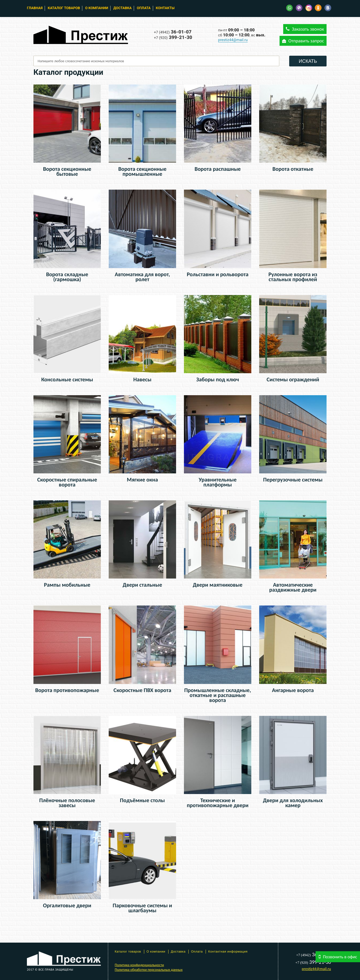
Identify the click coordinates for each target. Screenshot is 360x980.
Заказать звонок (305, 29)
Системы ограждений (293, 379)
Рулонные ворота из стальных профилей (293, 277)
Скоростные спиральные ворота (67, 482)
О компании (97, 8)
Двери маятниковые (218, 585)
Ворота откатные (293, 169)
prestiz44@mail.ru (233, 40)
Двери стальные (143, 585)
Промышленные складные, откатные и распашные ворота (218, 695)
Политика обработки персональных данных (149, 970)
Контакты (165, 8)
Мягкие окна (143, 480)
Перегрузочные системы (293, 480)
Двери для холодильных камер (293, 803)
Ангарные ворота (293, 690)
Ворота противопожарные (67, 690)
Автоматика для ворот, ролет (142, 277)
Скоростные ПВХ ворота (143, 690)
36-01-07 (173, 32)
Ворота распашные (218, 169)
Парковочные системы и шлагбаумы (142, 908)
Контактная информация (228, 951)
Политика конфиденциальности (139, 965)
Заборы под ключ (217, 379)
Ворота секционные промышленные (143, 171)
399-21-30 (173, 38)
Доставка (123, 8)
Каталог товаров (64, 8)
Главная (35, 8)
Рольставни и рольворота (218, 274)
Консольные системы (67, 379)
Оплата (144, 8)
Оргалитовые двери (67, 905)
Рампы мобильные (67, 585)
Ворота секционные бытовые (67, 171)
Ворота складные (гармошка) (67, 277)
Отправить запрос (303, 41)
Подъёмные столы (142, 800)
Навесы (142, 379)
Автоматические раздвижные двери (293, 587)
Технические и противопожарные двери (218, 803)
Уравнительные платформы (218, 482)
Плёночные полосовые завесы (67, 803)
